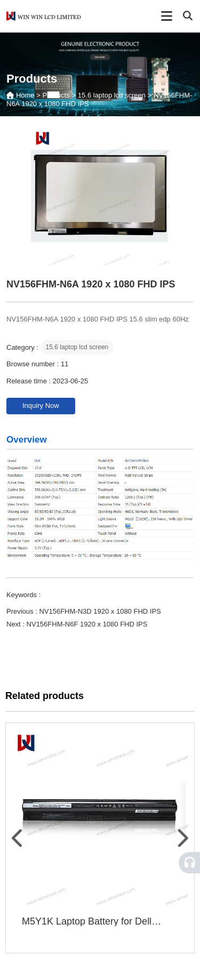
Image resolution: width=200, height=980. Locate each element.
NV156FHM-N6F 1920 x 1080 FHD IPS (87, 624)
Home (26, 95)
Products (56, 95)
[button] (18, 838)
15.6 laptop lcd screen (112, 95)
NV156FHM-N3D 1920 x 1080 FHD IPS (100, 611)
